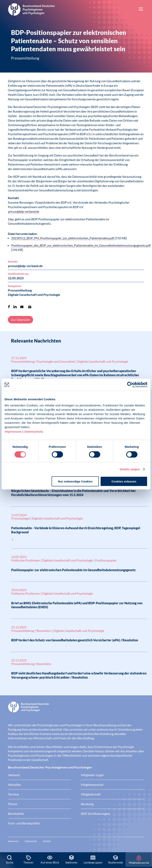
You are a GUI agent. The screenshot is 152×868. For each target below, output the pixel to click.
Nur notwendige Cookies (75, 481)
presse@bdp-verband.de (24, 212)
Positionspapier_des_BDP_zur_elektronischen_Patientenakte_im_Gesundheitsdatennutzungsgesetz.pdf (81, 245)
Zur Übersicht (20, 320)
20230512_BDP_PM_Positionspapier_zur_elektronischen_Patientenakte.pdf (63, 238)
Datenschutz (34, 431)
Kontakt (47, 841)
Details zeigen (130, 469)
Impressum (13, 431)
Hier (11, 219)
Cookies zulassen (124, 481)
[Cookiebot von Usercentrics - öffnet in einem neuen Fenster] (130, 385)
